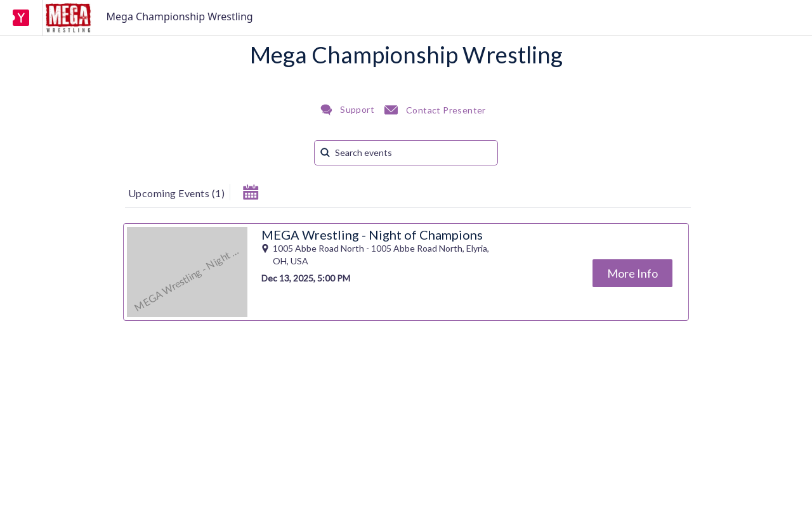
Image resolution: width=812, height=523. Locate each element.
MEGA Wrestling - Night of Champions (372, 235)
